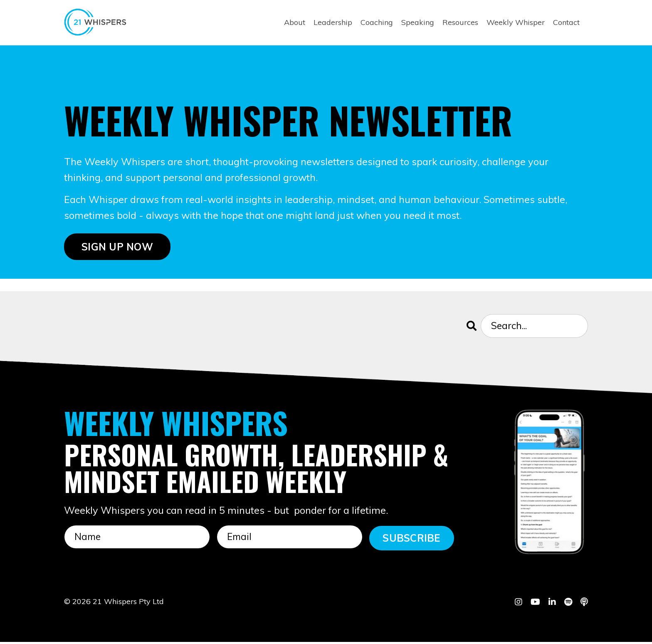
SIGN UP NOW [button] (117, 248)
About (295, 22)
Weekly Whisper (516, 22)
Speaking (418, 22)
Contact (566, 22)
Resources (460, 22)
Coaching (377, 22)
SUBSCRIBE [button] (411, 540)
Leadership (333, 22)
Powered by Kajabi (562, 623)
